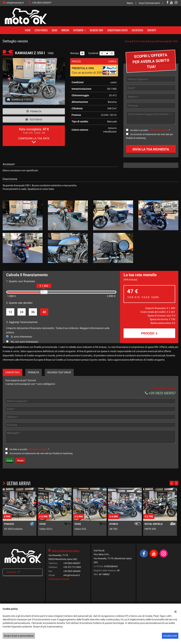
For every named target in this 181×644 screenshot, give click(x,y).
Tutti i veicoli (140, 41)
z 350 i (175, 41)
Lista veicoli (41, 30)
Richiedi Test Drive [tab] (59, 382)
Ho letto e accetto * (150, 130)
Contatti (152, 30)
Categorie (79, 30)
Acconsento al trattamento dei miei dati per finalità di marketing (41, 463)
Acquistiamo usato (118, 30)
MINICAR (65, 30)
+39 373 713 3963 (72, 576)
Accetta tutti (170, 636)
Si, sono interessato (21, 337)
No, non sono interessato (24, 342)
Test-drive (34, 120)
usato (153, 41)
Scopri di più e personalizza (19, 636)
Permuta (34, 111)
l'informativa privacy (158, 130)
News (130, 3)
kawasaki (163, 41)
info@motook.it (15, 3)
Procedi (149, 333)
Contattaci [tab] (12, 382)
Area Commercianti (149, 3)
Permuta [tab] (33, 382)
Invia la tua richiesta (151, 149)
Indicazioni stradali (59, 588)
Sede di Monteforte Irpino (66, 560)
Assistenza (137, 30)
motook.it (13, 581)
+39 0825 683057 (42, 3)
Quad (55, 30)
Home (28, 30)
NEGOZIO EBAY (97, 30)
